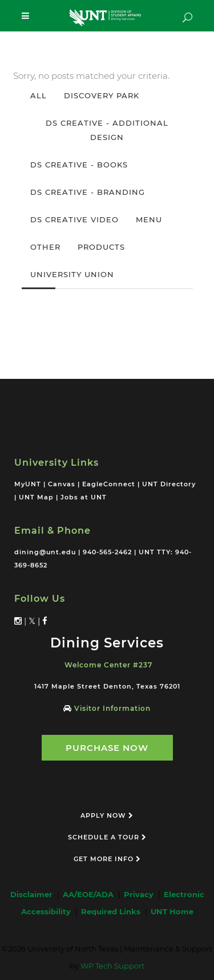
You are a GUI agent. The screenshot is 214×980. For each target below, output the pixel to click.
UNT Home (172, 911)
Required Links (113, 911)
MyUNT (28, 484)
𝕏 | (35, 621)
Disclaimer (34, 894)
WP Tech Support (112, 966)
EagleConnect (109, 484)
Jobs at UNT (84, 497)
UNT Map (36, 497)
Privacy (141, 894)
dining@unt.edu (45, 552)
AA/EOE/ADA (90, 894)
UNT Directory (169, 484)
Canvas (62, 484)
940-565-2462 (107, 552)
